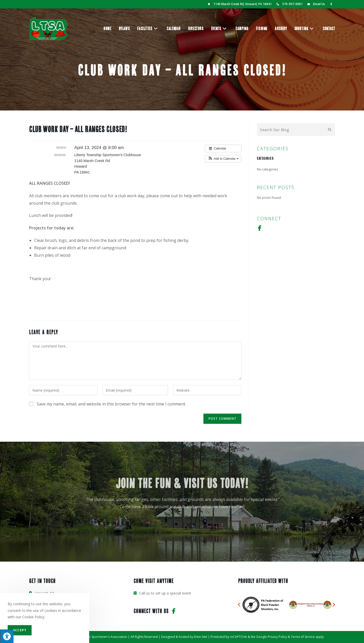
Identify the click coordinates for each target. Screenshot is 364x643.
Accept (20, 630)
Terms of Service (303, 637)
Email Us (315, 4)
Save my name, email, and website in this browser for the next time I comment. (111, 404)
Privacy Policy (277, 637)
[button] (223, 159)
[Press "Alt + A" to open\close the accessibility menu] (7, 636)
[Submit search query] (330, 130)
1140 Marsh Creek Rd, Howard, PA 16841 (239, 4)
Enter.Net (201, 637)
